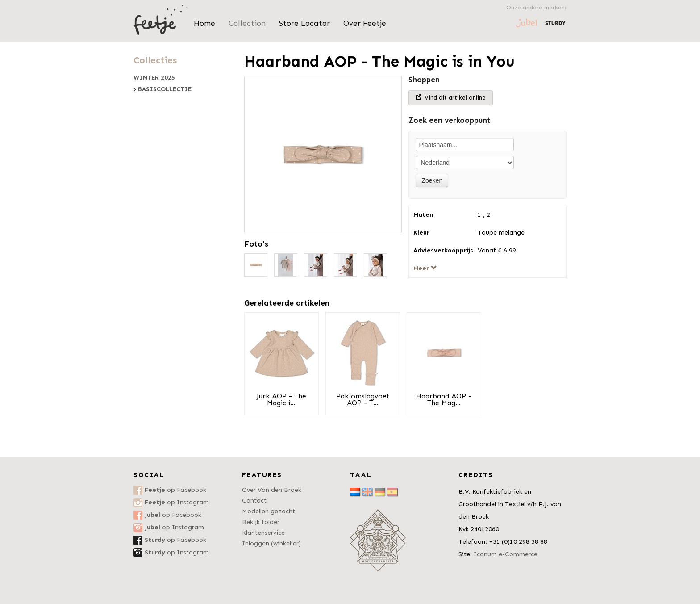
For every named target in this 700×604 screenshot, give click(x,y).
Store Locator (304, 23)
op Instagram (177, 502)
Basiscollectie (165, 89)
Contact (254, 501)
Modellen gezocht (269, 511)
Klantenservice (263, 533)
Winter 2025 (154, 78)
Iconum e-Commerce (506, 554)
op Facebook (175, 490)
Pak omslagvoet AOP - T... (363, 400)
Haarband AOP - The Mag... (444, 400)
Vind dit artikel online (451, 98)
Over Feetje (365, 23)
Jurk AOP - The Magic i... (281, 400)
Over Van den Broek (272, 490)
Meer (425, 268)
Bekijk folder (261, 522)
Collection (247, 23)
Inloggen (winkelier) (271, 543)
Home (204, 23)
